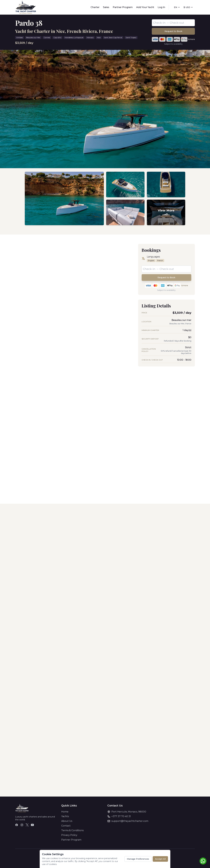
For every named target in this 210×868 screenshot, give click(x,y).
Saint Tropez (131, 37)
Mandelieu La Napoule (74, 37)
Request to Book (173, 31)
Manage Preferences (138, 859)
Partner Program (123, 7)
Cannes (47, 37)
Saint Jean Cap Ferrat (113, 37)
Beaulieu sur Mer (33, 37)
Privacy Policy (69, 835)
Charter (95, 7)
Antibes (20, 37)
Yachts (65, 816)
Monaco (90, 37)
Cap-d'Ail (57, 37)
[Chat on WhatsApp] (203, 861)
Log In (161, 7)
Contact (66, 826)
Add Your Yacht (145, 7)
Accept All (160, 859)
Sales (106, 7)
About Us (67, 821)
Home (65, 812)
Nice (99, 37)
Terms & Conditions (72, 830)
